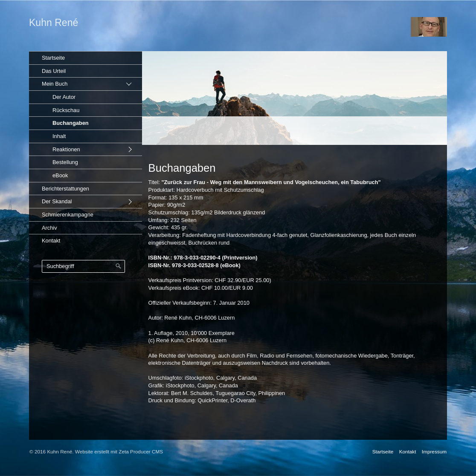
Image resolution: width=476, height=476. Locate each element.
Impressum (434, 451)
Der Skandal (57, 201)
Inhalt (59, 136)
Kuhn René (54, 23)
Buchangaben (71, 123)
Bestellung (65, 162)
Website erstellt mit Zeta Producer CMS (119, 451)
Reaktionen (66, 149)
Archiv (49, 228)
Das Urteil (54, 71)
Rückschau (66, 110)
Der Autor (64, 97)
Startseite (53, 58)
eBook (60, 175)
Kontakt (51, 241)
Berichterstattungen (65, 189)
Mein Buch (55, 84)
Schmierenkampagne (68, 215)
